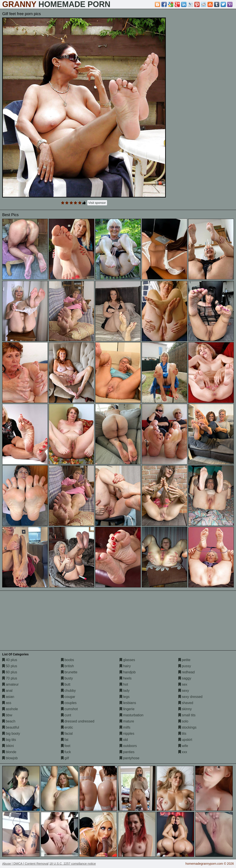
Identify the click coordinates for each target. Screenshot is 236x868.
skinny (185, 709)
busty (67, 678)
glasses (127, 660)
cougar (68, 697)
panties (127, 752)
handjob (128, 672)
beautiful (11, 727)
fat (65, 740)
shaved (186, 703)
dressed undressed (78, 721)
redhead (187, 672)
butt (66, 684)
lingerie (127, 709)
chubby (68, 691)
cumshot (69, 709)
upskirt (185, 740)
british (67, 666)
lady (125, 691)
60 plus (10, 672)
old (124, 740)
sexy (184, 691)
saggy (185, 678)
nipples (127, 734)
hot (124, 684)
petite (184, 660)
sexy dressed (190, 697)
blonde (9, 752)
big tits (9, 740)
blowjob (10, 758)
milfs (125, 727)
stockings (187, 727)
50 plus (10, 666)
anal (7, 691)
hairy (125, 666)
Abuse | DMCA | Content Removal (25, 864)
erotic (67, 727)
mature (127, 721)
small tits (187, 715)
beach (9, 721)
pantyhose (129, 758)
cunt (66, 715)
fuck (66, 752)
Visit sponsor (97, 203)
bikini (8, 746)
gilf (65, 758)
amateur (10, 684)
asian (8, 697)
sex (183, 684)
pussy (185, 666)
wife (183, 746)
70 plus (10, 678)
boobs (68, 660)
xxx (183, 752)
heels (126, 678)
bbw (7, 715)
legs (125, 697)
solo (183, 721)
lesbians (128, 703)
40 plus (10, 660)
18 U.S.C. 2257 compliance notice (73, 864)
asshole (10, 709)
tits (182, 734)
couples (69, 703)
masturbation (131, 715)
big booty (11, 734)
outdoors (128, 746)
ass (7, 703)
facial (67, 734)
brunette (69, 672)
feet (66, 746)
